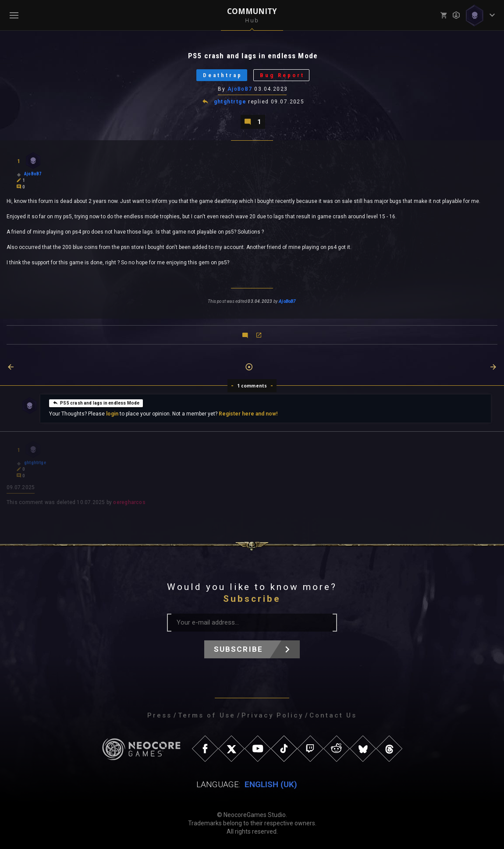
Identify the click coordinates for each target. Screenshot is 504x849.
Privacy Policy (272, 715)
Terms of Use (207, 715)
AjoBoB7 (240, 89)
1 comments (252, 386)
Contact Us (333, 715)
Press (160, 715)
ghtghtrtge (230, 102)
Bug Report (282, 75)
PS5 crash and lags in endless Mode (96, 403)
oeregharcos (129, 502)
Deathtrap (223, 75)
